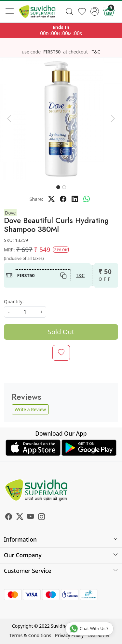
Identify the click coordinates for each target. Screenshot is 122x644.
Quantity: (14, 301)
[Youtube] (31, 518)
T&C (96, 52)
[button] (9, 119)
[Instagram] (42, 518)
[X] (20, 518)
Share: (36, 199)
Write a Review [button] (30, 409)
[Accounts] (95, 11)
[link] (69, 11)
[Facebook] (9, 518)
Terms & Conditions (30, 635)
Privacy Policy (69, 635)
